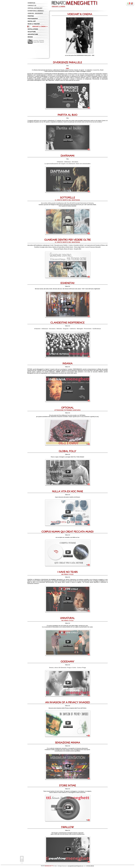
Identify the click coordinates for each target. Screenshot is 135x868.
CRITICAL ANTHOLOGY (35, 8)
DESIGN (30, 37)
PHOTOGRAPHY (33, 19)
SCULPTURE (32, 32)
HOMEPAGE (31, 3)
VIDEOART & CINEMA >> (40, 26)
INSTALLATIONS (33, 29)
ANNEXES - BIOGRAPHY (35, 13)
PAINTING (31, 16)
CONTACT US (32, 6)
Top (22, 860)
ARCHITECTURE (33, 34)
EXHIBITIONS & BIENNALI (36, 11)
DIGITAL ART (32, 21)
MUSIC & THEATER (34, 24)
